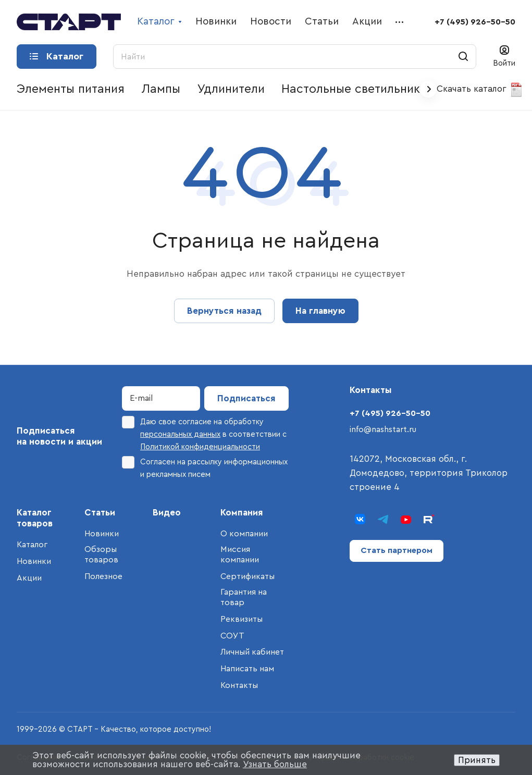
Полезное (103, 576)
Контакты (239, 685)
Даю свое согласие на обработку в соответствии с (204, 433)
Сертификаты (248, 576)
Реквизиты (242, 619)
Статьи (100, 513)
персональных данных (180, 434)
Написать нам (247, 669)
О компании (244, 534)
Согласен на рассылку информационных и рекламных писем (205, 467)
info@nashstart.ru (383, 429)
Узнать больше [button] (275, 764)
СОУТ (232, 636)
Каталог (32, 545)
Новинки (34, 561)
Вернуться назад (224, 311)
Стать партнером (397, 550)
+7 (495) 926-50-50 (475, 22)
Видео (167, 513)
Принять (477, 760)
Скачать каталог (480, 90)
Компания (242, 513)
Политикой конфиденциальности (200, 447)
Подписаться (246, 398)
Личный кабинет (252, 652)
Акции (29, 578)
